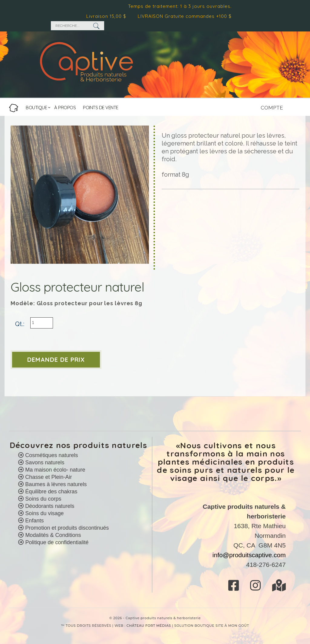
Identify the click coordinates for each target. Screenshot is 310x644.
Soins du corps (42, 499)
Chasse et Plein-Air (48, 477)
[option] (80, 195)
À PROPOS (65, 108)
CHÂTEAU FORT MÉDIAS (149, 626)
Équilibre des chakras (50, 492)
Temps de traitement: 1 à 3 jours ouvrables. (182, 6)
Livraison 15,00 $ (108, 16)
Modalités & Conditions (53, 535)
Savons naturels (44, 463)
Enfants (34, 521)
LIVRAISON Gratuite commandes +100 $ (186, 16)
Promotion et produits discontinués (66, 528)
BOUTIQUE (36, 108)
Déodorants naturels (49, 506)
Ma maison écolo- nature (54, 470)
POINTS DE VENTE (101, 108)
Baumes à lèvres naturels (55, 484)
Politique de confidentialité (57, 542)
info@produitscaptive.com (249, 555)
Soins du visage (44, 513)
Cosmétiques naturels (51, 455)
